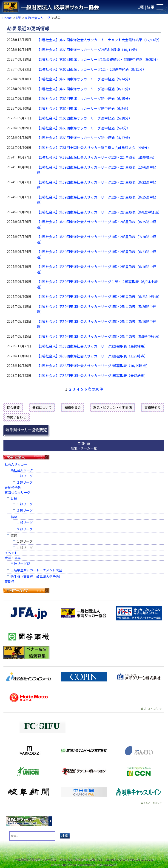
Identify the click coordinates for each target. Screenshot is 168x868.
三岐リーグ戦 (20, 564)
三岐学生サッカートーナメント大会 (36, 570)
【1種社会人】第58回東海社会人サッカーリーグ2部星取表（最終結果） (92, 346)
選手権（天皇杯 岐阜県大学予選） (36, 576)
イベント (11, 553)
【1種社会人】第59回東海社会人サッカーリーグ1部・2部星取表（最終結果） (97, 157)
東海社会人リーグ (37, 18)
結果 (14, 517)
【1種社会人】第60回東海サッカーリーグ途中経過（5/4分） (83, 128)
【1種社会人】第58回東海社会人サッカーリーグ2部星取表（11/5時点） (92, 356)
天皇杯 (9, 582)
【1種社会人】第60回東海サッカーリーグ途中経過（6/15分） (84, 98)
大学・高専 (13, 558)
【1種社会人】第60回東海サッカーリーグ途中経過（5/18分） (84, 118)
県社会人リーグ (22, 470)
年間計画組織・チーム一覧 (84, 446)
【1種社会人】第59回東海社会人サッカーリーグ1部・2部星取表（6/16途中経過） (97, 269)
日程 (14, 498)
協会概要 (13, 407)
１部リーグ (25, 476)
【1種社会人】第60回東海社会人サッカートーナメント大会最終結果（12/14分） (99, 40)
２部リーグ (25, 482)
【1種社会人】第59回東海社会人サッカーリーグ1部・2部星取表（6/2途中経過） (99, 297)
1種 (18, 18)
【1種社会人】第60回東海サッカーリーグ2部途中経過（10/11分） (88, 50)
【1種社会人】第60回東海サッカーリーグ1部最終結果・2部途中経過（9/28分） (98, 59)
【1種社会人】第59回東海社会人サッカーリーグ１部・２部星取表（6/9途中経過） (97, 284)
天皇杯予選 (13, 487)
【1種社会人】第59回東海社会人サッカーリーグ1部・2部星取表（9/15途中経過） (97, 200)
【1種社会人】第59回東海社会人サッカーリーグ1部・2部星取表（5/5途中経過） (99, 336)
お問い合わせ (17, 417)
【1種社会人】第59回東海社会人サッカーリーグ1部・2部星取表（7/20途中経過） (97, 239)
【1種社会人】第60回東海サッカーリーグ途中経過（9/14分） (84, 79)
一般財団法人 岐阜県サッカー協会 (67, 7)
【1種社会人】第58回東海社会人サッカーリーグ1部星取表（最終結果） (92, 376)
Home (7, 18)
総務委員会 (73, 407)
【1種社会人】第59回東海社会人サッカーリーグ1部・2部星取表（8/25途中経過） (97, 224)
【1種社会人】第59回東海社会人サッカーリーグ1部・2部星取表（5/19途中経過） (97, 324)
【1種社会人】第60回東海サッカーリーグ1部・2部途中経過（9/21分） (91, 69)
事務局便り (153, 407)
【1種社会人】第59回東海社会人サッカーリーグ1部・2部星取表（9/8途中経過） (99, 212)
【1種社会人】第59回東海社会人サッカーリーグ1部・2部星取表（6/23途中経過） (97, 254)
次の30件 (95, 389)
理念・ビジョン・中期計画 (113, 407)
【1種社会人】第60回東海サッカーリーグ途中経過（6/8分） (83, 108)
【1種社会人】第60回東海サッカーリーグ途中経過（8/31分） (84, 89)
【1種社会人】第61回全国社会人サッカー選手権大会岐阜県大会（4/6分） (94, 148)
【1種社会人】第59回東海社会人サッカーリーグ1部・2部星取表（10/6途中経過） (97, 170)
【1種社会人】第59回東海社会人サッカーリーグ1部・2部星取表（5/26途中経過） (97, 309)
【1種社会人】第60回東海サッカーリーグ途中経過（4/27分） (84, 138)
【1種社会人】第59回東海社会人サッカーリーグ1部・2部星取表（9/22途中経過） (97, 185)
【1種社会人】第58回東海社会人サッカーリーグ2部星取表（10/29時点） (93, 366)
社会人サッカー (16, 464)
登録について (42, 407)
